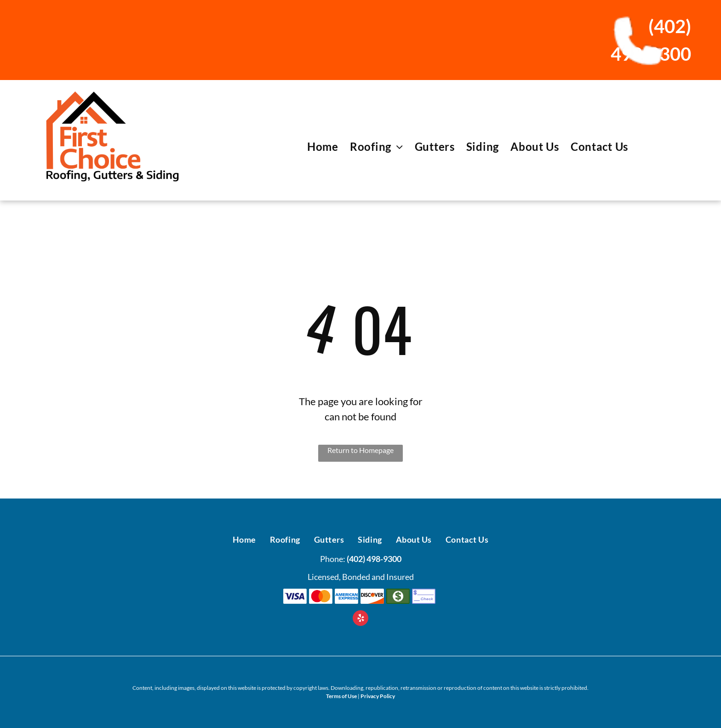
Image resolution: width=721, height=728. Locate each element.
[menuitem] (317, 147)
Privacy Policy (378, 696)
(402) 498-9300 (374, 559)
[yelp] (360, 619)
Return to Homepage (360, 450)
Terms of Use (341, 696)
